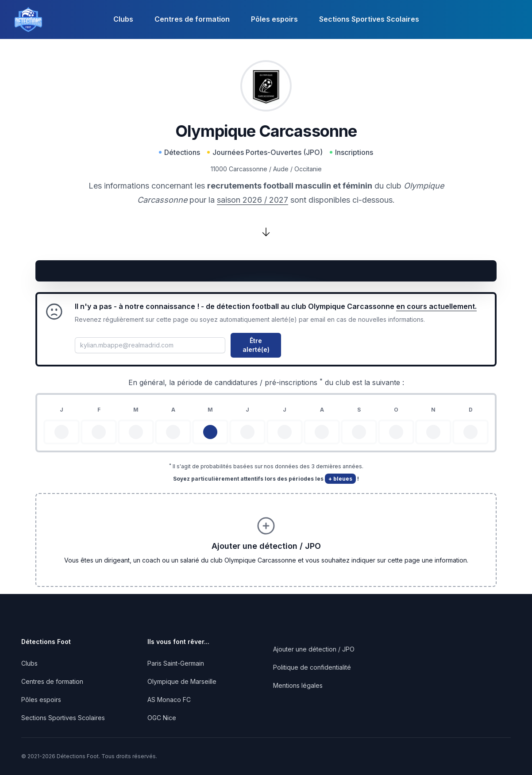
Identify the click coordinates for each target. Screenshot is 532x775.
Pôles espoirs (274, 19)
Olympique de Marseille (182, 681)
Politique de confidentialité (312, 667)
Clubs (123, 19)
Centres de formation (192, 19)
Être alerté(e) (256, 345)
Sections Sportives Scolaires (369, 19)
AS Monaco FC (169, 700)
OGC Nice (162, 718)
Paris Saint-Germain (176, 663)
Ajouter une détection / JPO (314, 649)
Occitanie (308, 169)
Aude (281, 169)
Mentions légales (298, 685)
